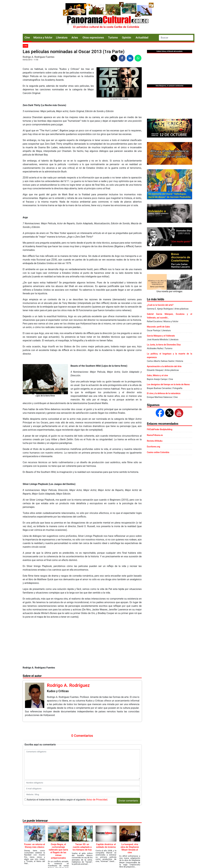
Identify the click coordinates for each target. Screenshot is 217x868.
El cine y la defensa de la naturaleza (164, 393)
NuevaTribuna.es (155, 435)
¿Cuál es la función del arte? (160, 305)
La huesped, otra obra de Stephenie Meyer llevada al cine (130, 848)
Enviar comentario (128, 801)
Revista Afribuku (155, 441)
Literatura (62, 38)
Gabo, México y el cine (158, 375)
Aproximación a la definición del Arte (164, 366)
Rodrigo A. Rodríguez (68, 685)
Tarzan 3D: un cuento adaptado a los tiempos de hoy (82, 847)
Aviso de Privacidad (97, 800)
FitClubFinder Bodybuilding (160, 429)
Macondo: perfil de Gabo (158, 327)
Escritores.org (154, 447)
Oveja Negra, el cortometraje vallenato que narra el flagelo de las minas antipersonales (58, 851)
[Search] (176, 38)
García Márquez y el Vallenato (161, 336)
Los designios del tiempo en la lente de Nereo (168, 384)
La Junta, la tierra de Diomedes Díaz (164, 345)
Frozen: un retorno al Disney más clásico (35, 846)
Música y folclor (43, 38)
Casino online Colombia (158, 452)
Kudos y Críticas (58, 691)
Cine (27, 38)
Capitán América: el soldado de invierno (106, 846)
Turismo (113, 38)
